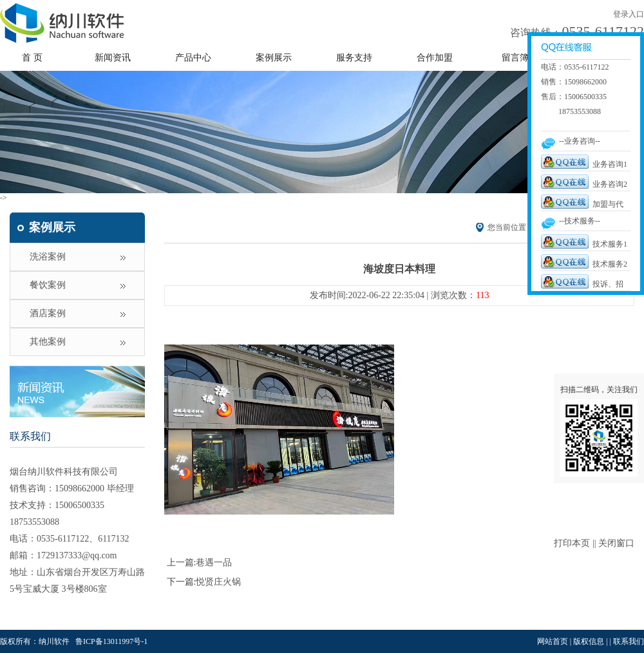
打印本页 (572, 543)
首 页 (32, 58)
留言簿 (515, 58)
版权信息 (589, 641)
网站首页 (553, 641)
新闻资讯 (113, 58)
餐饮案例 (48, 285)
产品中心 (193, 58)
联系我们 (30, 436)
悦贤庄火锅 (218, 582)
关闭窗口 (616, 543)
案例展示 (274, 58)
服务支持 (354, 58)
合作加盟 (435, 58)
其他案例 (48, 342)
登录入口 (629, 14)
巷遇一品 (214, 563)
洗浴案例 (48, 257)
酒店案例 (48, 313)
